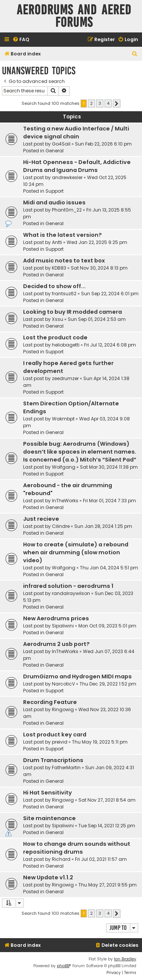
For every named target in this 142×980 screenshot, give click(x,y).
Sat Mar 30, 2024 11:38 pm (109, 467)
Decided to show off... (54, 286)
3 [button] (100, 103)
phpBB (63, 966)
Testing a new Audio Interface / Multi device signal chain (76, 133)
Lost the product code (55, 337)
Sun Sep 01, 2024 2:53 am (97, 319)
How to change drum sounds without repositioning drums (77, 848)
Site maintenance (49, 818)
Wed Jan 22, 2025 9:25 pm (97, 242)
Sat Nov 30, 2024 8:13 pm (99, 268)
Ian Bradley (125, 959)
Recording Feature (50, 702)
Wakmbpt (63, 419)
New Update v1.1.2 (48, 877)
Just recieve (41, 519)
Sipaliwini (63, 626)
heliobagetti (66, 345)
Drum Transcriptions (53, 760)
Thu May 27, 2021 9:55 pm (108, 885)
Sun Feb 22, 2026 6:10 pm (103, 144)
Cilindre (61, 526)
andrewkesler (67, 177)
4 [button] (108, 103)
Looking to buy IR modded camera (73, 312)
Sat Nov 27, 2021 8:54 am (107, 800)
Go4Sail (61, 144)
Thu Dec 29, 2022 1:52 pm (108, 684)
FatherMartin (66, 768)
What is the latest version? (62, 235)
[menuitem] (21, 40)
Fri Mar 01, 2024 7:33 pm (109, 501)
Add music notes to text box (64, 261)
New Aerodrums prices (56, 618)
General (55, 151)
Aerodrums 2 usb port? (56, 644)
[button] (117, 104)
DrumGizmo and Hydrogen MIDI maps (77, 676)
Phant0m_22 (67, 210)
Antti (57, 242)
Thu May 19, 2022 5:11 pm (100, 742)
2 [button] (91, 103)
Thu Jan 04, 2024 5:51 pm (109, 568)
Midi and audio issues (54, 202)
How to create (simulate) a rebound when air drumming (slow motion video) (76, 552)
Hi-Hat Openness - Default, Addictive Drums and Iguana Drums (77, 166)
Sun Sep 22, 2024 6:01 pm (110, 294)
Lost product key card (55, 735)
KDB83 (59, 268)
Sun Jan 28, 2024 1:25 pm (103, 526)
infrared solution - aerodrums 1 (68, 586)
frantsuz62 (64, 294)
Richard (61, 859)
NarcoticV (63, 684)
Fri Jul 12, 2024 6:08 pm (110, 345)
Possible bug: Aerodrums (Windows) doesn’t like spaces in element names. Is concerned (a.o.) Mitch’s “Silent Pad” (80, 452)
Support (55, 191)
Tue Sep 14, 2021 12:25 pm (107, 826)
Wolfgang (64, 467)
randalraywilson (71, 593)
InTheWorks (65, 501)
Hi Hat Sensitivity (48, 793)
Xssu (58, 319)
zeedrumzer (65, 378)
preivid (60, 742)
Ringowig (63, 709)
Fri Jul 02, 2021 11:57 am (101, 859)
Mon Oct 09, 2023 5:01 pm (107, 626)
